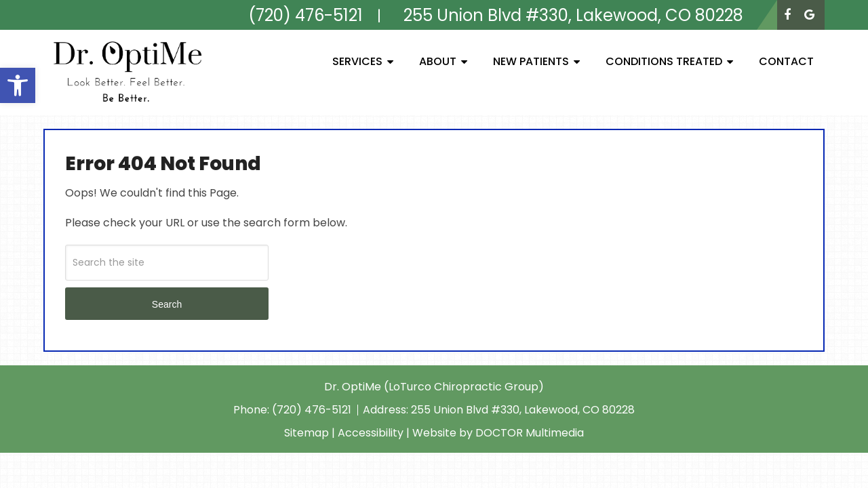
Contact (786, 61)
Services (357, 61)
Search (167, 304)
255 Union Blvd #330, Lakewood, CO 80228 (523, 410)
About (438, 61)
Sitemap (307, 433)
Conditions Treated (664, 61)
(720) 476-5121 (313, 410)
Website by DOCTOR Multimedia (498, 433)
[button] (18, 85)
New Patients (531, 61)
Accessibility (371, 433)
